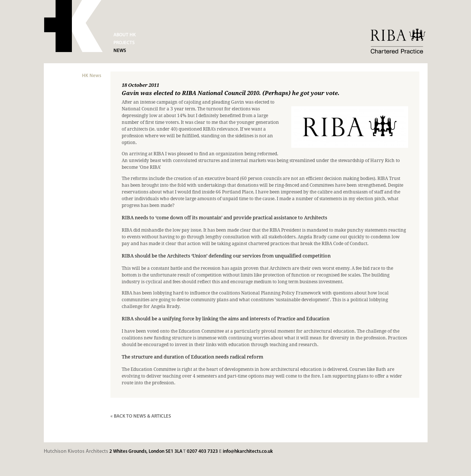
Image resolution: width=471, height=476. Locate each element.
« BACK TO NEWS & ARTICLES (141, 416)
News (120, 51)
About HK (125, 35)
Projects (124, 43)
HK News (92, 76)
